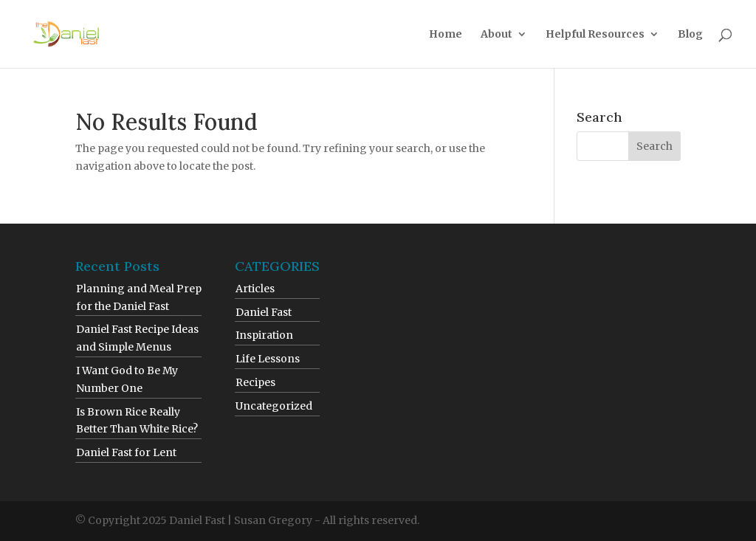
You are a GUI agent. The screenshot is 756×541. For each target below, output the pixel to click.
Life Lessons (268, 359)
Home (446, 35)
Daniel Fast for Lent (126, 452)
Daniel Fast (264, 312)
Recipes (255, 382)
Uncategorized (274, 406)
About (496, 35)
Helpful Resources (595, 35)
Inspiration (264, 335)
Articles (255, 289)
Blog (690, 35)
